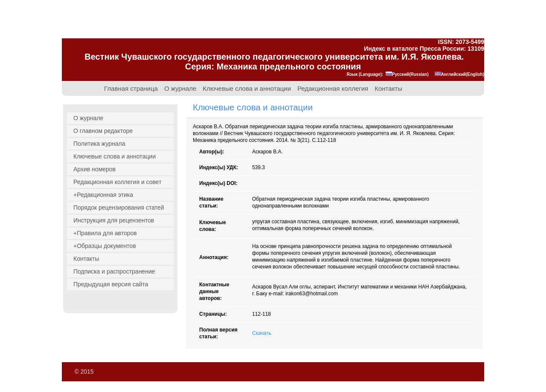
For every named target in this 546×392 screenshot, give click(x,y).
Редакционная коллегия (333, 89)
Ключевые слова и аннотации (247, 89)
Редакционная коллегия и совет (118, 182)
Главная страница (131, 89)
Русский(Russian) (407, 74)
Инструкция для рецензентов (114, 220)
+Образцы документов (105, 246)
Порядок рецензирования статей (119, 208)
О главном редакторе (103, 131)
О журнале (180, 89)
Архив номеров (94, 169)
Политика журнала (99, 144)
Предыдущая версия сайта (111, 284)
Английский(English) (459, 74)
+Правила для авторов (105, 233)
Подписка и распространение (114, 271)
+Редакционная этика (103, 195)
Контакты (388, 89)
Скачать (262, 333)
